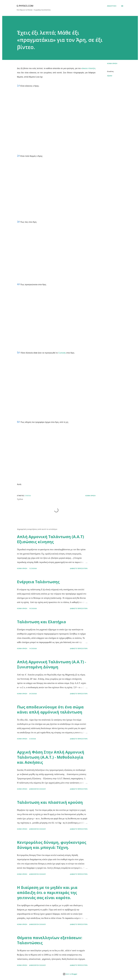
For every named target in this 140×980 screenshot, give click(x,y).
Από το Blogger (70, 974)
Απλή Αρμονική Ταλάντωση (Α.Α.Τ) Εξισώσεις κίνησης (50, 539)
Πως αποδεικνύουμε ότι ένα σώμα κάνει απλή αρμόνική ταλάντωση (50, 710)
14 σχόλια (33, 648)
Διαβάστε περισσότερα (79, 568)
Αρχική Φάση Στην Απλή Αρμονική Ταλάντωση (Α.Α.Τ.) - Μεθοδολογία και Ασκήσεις (51, 757)
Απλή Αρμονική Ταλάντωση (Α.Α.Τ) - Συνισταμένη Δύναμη (52, 664)
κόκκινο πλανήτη (88, 68)
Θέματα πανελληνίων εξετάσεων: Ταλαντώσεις (50, 940)
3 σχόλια (32, 739)
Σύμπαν (110, 76)
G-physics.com (25, 6)
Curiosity (62, 353)
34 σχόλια (33, 694)
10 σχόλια (33, 608)
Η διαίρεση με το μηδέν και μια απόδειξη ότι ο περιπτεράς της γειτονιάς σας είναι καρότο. (47, 893)
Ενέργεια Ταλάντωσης (38, 582)
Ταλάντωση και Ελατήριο (42, 622)
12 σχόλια (33, 568)
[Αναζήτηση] (112, 6)
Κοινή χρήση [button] (112, 63)
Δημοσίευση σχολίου (37, 789)
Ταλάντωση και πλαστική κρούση (50, 802)
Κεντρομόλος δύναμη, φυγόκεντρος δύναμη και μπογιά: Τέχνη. (52, 845)
